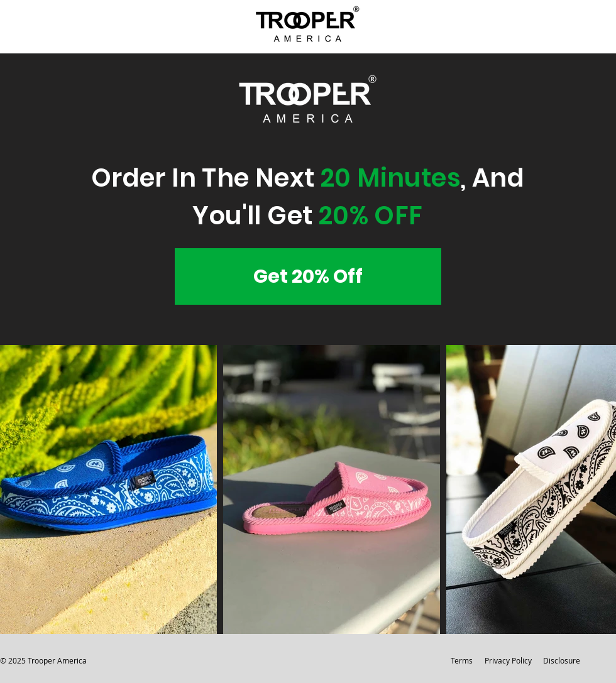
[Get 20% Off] (308, 276)
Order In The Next (206, 178)
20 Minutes (391, 178)
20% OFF (371, 216)
